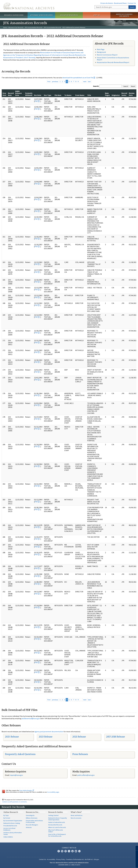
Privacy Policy (61, 859)
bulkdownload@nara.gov (31, 718)
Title (89, 95)
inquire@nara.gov (16, 775)
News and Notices (77, 815)
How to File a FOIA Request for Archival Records (57, 835)
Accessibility (51, 859)
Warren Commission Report (107, 55)
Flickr (79, 851)
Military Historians (32, 818)
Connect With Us (69, 848)
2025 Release (12, 737)
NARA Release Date (18, 93)
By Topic (6, 815)
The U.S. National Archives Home (29, 6)
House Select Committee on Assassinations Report (113, 59)
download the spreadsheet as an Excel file (78, 78)
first (49, 81)
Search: (96, 86)
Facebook (59, 851)
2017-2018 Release (115, 737)
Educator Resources (69, 15)
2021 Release (79, 737)
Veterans (29, 827)
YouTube (72, 851)
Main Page (101, 49)
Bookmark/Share (120, 3)
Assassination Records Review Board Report (113, 62)
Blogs (76, 851)
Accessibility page (53, 792)
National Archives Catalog (12, 823)
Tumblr (69, 851)
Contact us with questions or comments (15, 802)
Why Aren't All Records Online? (56, 831)
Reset (133, 86)
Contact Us (132, 3)
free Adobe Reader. (27, 790)
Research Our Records (14, 15)
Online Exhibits (8, 837)
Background (101, 52)
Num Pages (107, 94)
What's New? (76, 812)
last (89, 81)
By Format (7, 818)
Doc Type (48, 95)
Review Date (132, 94)
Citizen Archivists (107, 3)
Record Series (124, 94)
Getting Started (53, 815)
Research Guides (56, 812)
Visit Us (97, 15)
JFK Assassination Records (33, 27)
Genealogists (30, 815)
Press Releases (80, 754)
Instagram (66, 851)
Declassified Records (55, 825)
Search (132, 7)
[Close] (135, 848)
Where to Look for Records (57, 827)
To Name (68, 95)
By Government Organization (13, 821)
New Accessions (76, 818)
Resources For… (33, 812)
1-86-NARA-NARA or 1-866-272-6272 (69, 865)
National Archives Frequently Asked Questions (58, 819)
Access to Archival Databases (9, 829)
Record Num (11, 94)
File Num (58, 95)
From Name (80, 95)
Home (5, 27)
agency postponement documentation (49, 732)
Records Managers (32, 825)
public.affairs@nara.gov (86, 775)
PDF (36, 101)
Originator (116, 95)
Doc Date (38, 95)
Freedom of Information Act (75, 859)
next (85, 81)
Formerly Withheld (29, 94)
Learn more (120, 864)
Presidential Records (10, 826)
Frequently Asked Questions (20, 754)
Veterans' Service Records (41, 15)
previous (55, 81)
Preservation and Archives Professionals (34, 821)
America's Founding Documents (124, 15)
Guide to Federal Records (57, 822)
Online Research (11, 812)
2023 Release (46, 737)
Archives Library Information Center (13, 833)
